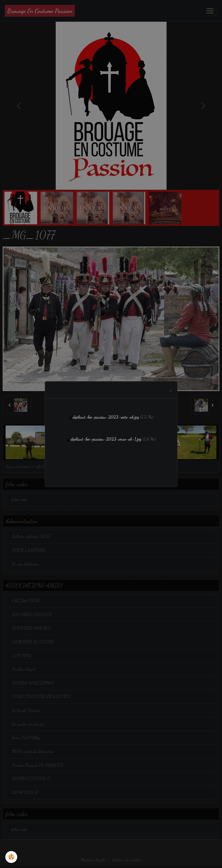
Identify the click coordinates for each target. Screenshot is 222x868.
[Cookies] (11, 857)
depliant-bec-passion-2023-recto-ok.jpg (106, 417)
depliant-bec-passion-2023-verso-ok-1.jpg (106, 439)
